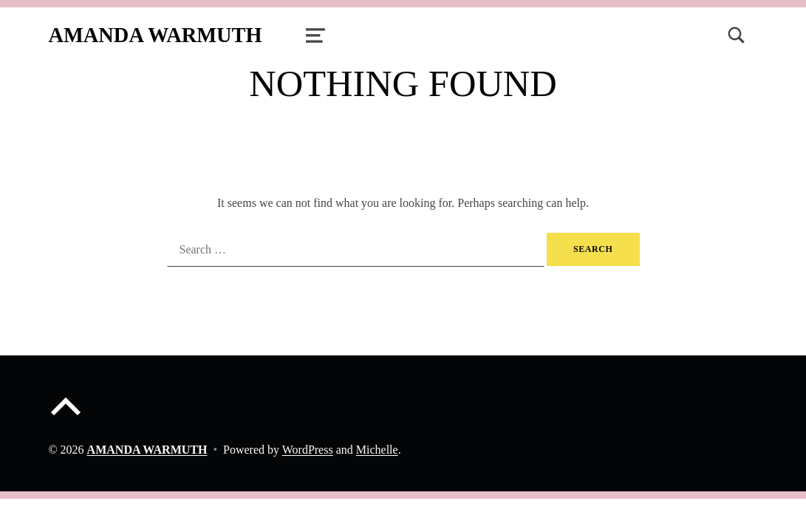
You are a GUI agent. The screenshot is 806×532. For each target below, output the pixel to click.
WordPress (308, 450)
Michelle (377, 450)
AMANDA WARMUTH (155, 35)
